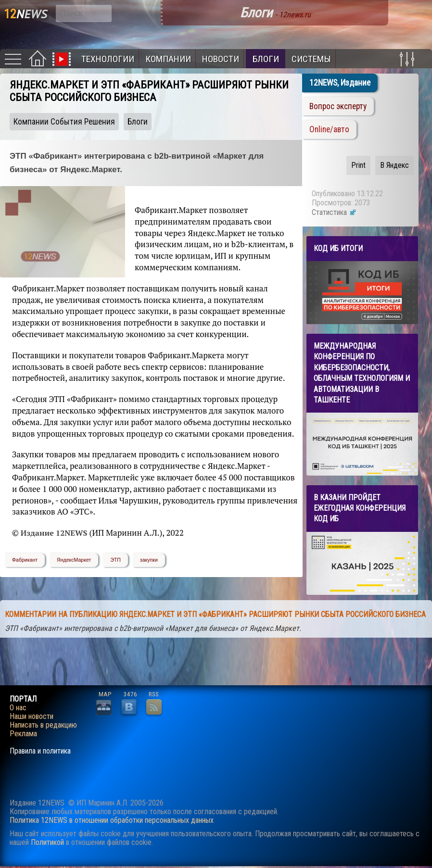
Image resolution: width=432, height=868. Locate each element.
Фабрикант (25, 560)
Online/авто (329, 129)
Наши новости (32, 717)
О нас (18, 708)
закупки (149, 560)
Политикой (47, 842)
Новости (221, 59)
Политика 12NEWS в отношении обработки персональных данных (112, 820)
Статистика (334, 212)
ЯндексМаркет (74, 560)
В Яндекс (394, 165)
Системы (311, 59)
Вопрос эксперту (338, 106)
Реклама (23, 734)
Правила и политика (40, 751)
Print (358, 165)
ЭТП (115, 560)
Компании (168, 59)
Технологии (108, 59)
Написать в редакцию (43, 725)
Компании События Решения (64, 122)
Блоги (266, 59)
